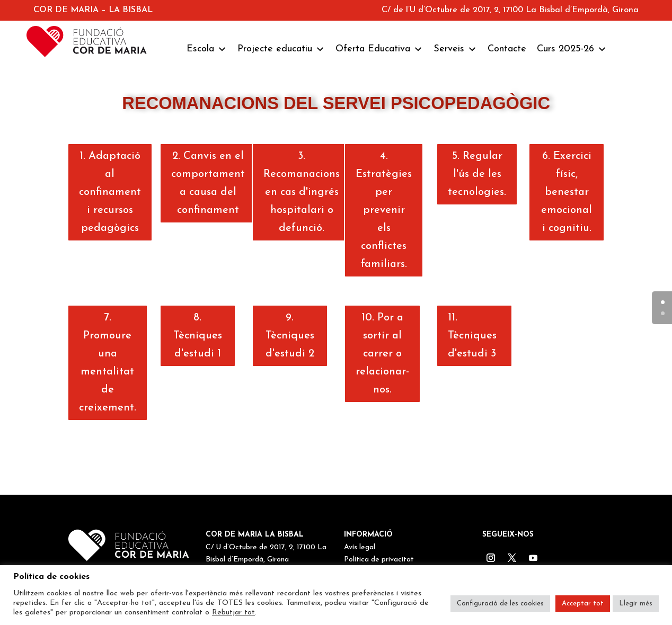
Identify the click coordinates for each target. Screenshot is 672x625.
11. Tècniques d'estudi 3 (472, 336)
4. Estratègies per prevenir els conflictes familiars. (384, 210)
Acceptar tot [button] (583, 604)
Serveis (455, 49)
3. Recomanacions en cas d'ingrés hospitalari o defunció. (302, 192)
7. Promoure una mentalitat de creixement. (108, 363)
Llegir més (636, 604)
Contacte (507, 49)
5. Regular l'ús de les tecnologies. (477, 174)
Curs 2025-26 (572, 49)
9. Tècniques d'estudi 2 (290, 336)
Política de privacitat (379, 560)
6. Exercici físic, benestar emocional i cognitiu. (567, 192)
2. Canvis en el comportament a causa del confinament (208, 183)
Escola (207, 49)
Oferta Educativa (379, 49)
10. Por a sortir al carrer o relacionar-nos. (382, 354)
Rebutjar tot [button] (233, 613)
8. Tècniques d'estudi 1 (198, 336)
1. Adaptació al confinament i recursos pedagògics (110, 192)
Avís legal (360, 547)
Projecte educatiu (281, 49)
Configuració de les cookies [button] (500, 604)
